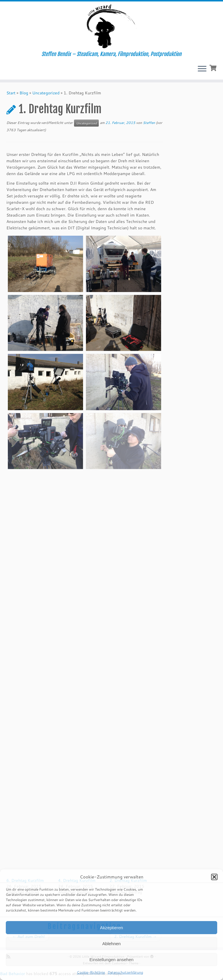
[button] (214, 877)
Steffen (149, 123)
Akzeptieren (111, 928)
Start (11, 93)
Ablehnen (111, 944)
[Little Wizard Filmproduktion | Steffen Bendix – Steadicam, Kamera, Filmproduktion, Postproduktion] (111, 26)
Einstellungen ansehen (111, 960)
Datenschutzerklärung (125, 972)
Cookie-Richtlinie (91, 972)
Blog (24, 93)
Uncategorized (46, 93)
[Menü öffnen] (202, 69)
